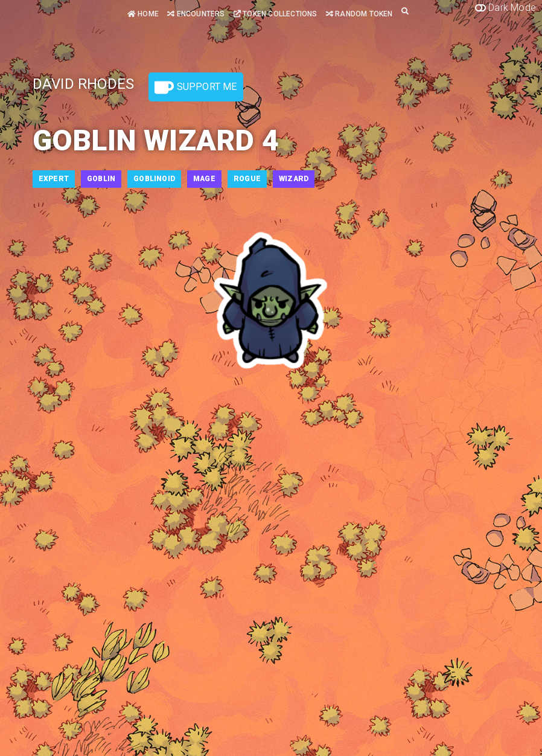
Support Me (196, 88)
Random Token (359, 14)
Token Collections (276, 14)
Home (143, 14)
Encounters (196, 14)
